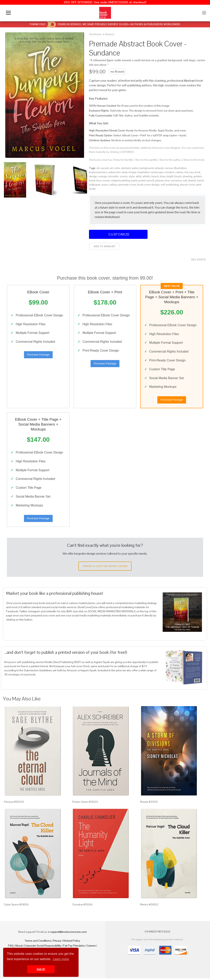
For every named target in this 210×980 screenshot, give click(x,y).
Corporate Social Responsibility (43, 947)
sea (192, 172)
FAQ (11, 947)
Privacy (57, 942)
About (19, 947)
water (135, 168)
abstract (126, 168)
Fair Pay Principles (74, 947)
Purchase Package (38, 355)
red (186, 172)
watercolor (114, 172)
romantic (113, 176)
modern (169, 172)
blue (163, 176)
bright (170, 176)
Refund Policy (72, 942)
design (93, 176)
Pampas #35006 (14, 804)
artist (139, 176)
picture (159, 180)
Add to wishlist (104, 246)
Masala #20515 (149, 804)
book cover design (148, 185)
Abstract (110, 34)
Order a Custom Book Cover (105, 568)
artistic (146, 176)
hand (92, 180)
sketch (192, 180)
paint (134, 180)
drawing (187, 176)
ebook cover (187, 185)
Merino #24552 (149, 906)
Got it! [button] (41, 969)
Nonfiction (96, 34)
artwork (159, 168)
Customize (118, 234)
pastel (142, 180)
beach (155, 176)
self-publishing (170, 185)
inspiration (144, 172)
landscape (157, 172)
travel (200, 180)
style (132, 176)
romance (176, 180)
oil (98, 168)
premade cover (127, 185)
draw (125, 172)
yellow (113, 185)
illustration (180, 168)
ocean (106, 180)
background (146, 168)
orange (103, 176)
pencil (150, 180)
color (117, 168)
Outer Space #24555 (16, 906)
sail (185, 180)
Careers (91, 947)
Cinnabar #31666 (82, 906)
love (99, 180)
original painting (121, 180)
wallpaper (95, 185)
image (133, 172)
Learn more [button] (61, 959)
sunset (105, 168)
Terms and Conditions (38, 942)
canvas (169, 168)
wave (105, 185)
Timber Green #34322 (85, 804)
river (167, 180)
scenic (124, 176)
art (111, 168)
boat (198, 172)
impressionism (98, 172)
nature (179, 172)
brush (178, 176)
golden (198, 176)
